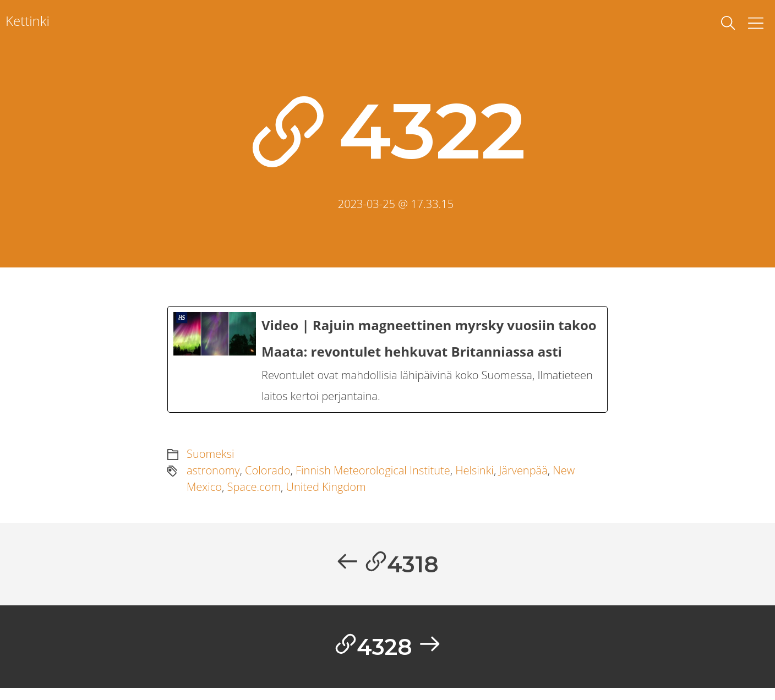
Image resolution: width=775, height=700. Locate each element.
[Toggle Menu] (756, 23)
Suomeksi (211, 462)
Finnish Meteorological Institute (373, 478)
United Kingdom (326, 495)
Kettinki (28, 21)
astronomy (213, 478)
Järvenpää (523, 478)
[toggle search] (728, 23)
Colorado (268, 478)
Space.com (254, 495)
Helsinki (474, 478)
